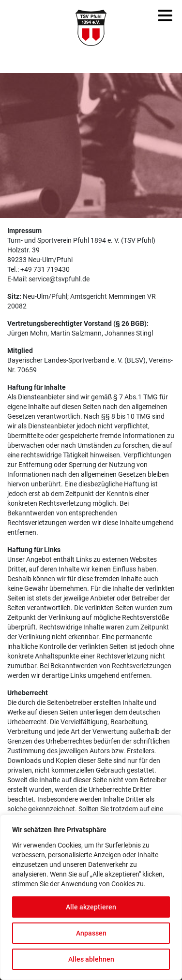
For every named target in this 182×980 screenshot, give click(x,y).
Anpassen (91, 933)
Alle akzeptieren (91, 907)
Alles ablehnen (91, 959)
